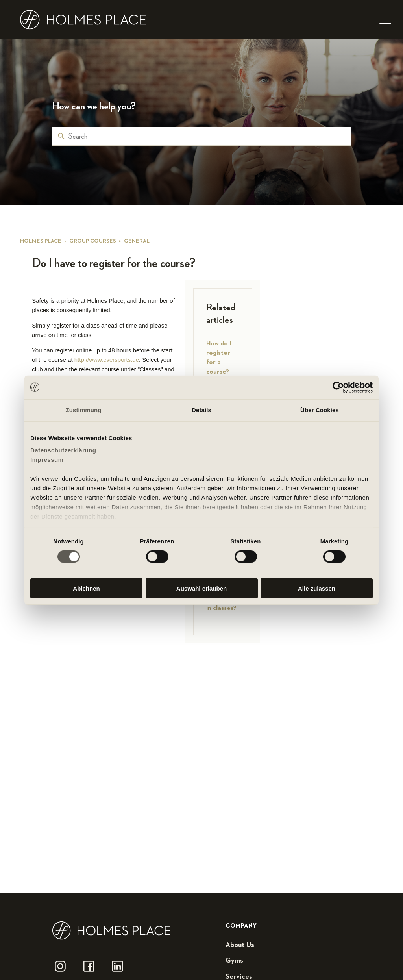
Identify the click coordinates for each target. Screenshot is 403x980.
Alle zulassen (317, 588)
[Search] (201, 136)
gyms (234, 961)
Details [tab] (201, 410)
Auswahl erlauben (201, 588)
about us (240, 945)
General (137, 241)
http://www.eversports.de (107, 360)
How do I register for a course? (219, 358)
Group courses (93, 241)
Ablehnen (86, 588)
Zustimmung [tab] (84, 410)
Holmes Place (41, 241)
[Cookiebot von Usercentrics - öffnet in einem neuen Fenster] (338, 387)
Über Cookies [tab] (320, 410)
